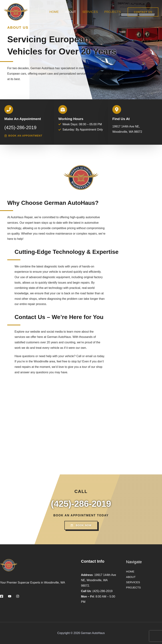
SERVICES (91, 12)
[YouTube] (10, 596)
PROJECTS (113, 12)
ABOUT (71, 12)
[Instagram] (18, 596)
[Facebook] (2, 596)
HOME (55, 12)
